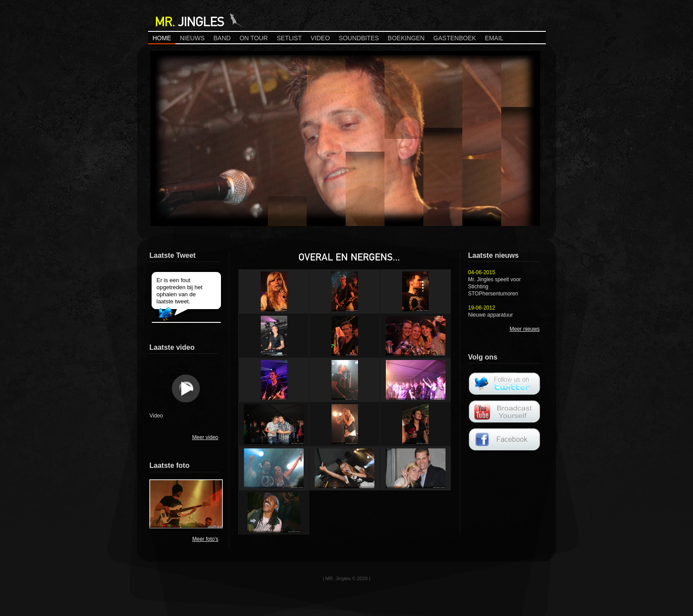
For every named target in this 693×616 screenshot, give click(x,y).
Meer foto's (205, 539)
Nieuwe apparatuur (490, 315)
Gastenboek (455, 38)
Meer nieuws (525, 329)
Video (320, 38)
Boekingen (406, 38)
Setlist (289, 38)
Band (222, 38)
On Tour (254, 38)
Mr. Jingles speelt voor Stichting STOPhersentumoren (494, 287)
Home (162, 38)
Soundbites (359, 38)
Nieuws (192, 38)
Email (494, 38)
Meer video (205, 437)
